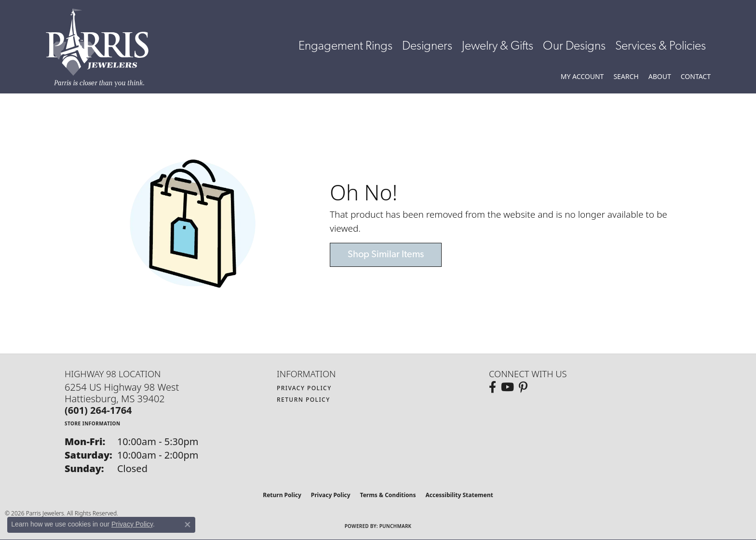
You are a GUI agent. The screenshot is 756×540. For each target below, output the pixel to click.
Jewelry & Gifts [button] (498, 46)
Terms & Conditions (388, 495)
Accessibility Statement (459, 495)
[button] (582, 77)
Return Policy (304, 400)
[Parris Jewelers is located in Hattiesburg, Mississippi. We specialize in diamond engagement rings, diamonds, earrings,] (102, 48)
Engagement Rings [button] (345, 46)
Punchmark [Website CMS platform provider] (396, 526)
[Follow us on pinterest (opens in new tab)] (523, 387)
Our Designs (574, 46)
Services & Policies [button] (661, 46)
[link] (696, 77)
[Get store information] (93, 423)
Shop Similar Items (386, 255)
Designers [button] (427, 46)
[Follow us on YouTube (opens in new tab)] (507, 387)
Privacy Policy (304, 388)
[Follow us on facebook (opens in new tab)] (493, 387)
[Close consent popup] (188, 525)
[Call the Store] (98, 410)
